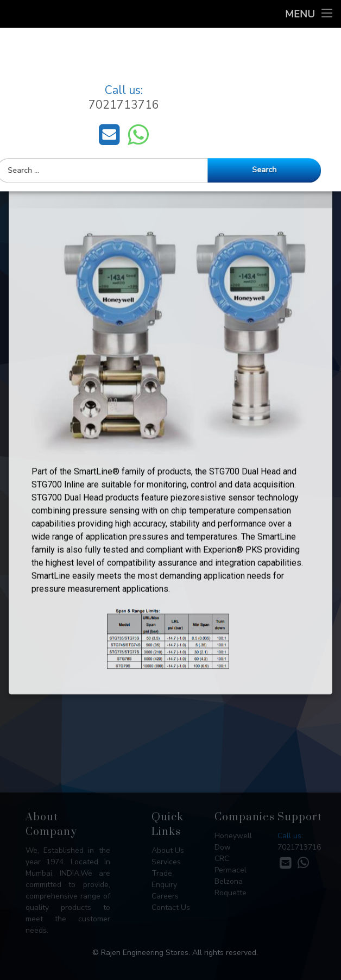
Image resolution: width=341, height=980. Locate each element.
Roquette (231, 893)
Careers (165, 896)
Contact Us (171, 907)
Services (166, 862)
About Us (168, 850)
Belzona (229, 881)
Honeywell (233, 836)
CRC (222, 859)
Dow (223, 847)
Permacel (231, 870)
